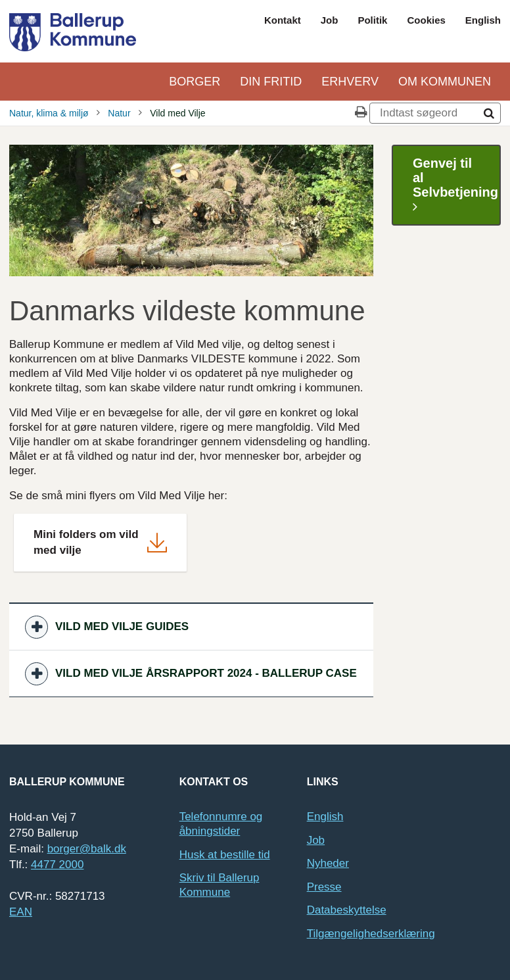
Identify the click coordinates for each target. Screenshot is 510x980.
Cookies (426, 20)
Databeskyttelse (347, 910)
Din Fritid (271, 82)
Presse (324, 887)
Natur (119, 113)
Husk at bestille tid (225, 855)
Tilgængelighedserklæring (371, 934)
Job (330, 20)
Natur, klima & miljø (49, 113)
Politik (372, 20)
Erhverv (350, 82)
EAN (21, 912)
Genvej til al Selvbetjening (455, 185)
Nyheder (328, 863)
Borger (195, 82)
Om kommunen (445, 82)
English (483, 20)
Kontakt (283, 20)
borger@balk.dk (87, 849)
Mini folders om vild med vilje (86, 542)
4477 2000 (57, 865)
